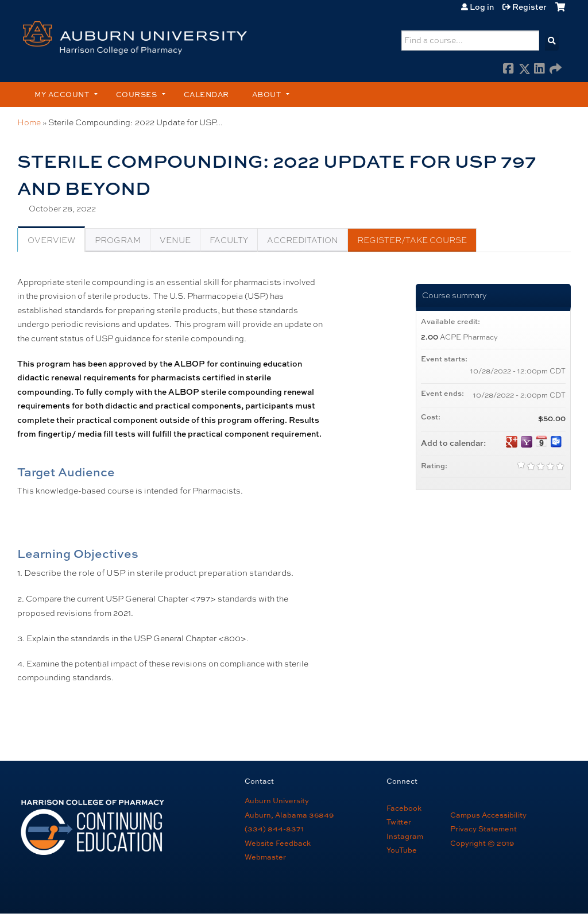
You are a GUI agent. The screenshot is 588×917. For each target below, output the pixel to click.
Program (118, 240)
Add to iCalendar (541, 441)
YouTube (402, 850)
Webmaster (265, 857)
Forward (555, 70)
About (267, 94)
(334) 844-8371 (274, 829)
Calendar (206, 94)
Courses (137, 94)
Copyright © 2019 (482, 843)
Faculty (229, 240)
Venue (175, 240)
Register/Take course (412, 240)
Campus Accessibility (488, 815)
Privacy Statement (483, 829)
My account (62, 94)
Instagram (405, 836)
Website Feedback (278, 843)
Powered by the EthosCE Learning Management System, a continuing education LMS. (525, 891)
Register (529, 7)
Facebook (509, 70)
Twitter (399, 822)
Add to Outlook (556, 442)
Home (29, 122)
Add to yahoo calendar (527, 442)
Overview (51, 240)
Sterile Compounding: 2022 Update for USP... (136, 122)
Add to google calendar (512, 442)
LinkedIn (540, 70)
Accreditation (303, 240)
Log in (482, 7)
